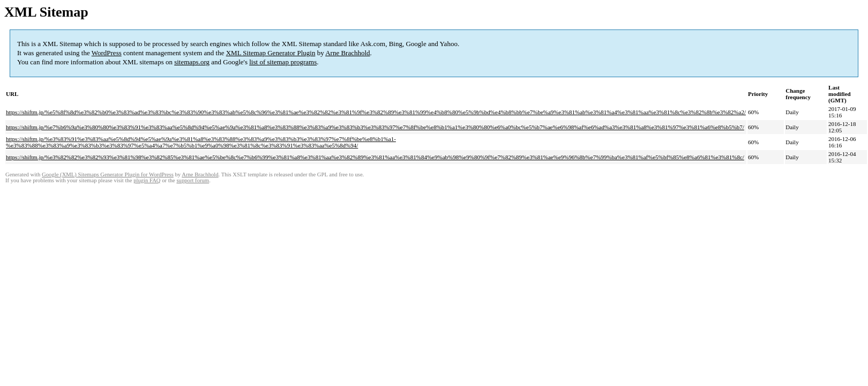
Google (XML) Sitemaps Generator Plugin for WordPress (108, 175)
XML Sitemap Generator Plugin (271, 53)
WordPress (107, 53)
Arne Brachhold (347, 53)
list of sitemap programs (283, 62)
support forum (193, 180)
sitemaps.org (192, 62)
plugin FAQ (147, 180)
